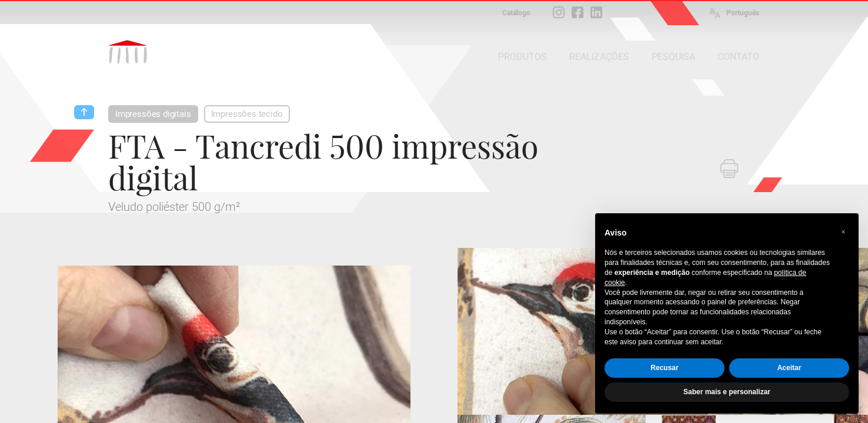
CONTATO (738, 57)
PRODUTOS (523, 57)
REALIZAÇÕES (599, 57)
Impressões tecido (247, 114)
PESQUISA (673, 57)
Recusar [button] (664, 368)
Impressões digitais (153, 114)
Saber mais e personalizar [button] (727, 392)
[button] (843, 232)
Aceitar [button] (789, 368)
